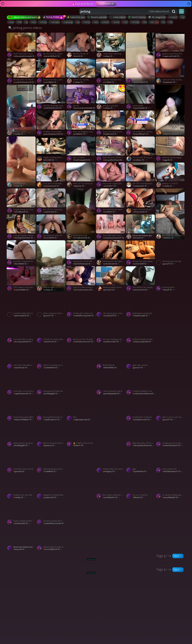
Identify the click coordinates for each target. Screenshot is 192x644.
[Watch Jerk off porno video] (81, 98)
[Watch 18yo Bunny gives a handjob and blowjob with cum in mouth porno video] (111, 305)
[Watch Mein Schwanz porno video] (81, 149)
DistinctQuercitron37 (84, 342)
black (33, 22)
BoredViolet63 (22, 524)
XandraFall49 (140, 264)
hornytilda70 (111, 316)
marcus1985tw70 (52, 549)
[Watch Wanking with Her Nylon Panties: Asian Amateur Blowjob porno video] (111, 253)
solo (144, 22)
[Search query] (123, 11)
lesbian (105, 22)
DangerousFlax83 (172, 56)
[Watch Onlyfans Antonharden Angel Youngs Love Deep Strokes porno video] (51, 123)
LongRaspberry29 (82, 420)
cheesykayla (170, 82)
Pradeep (79, 82)
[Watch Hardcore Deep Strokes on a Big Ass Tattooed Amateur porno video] (170, 72)
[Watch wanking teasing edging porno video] (170, 149)
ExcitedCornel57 (112, 342)
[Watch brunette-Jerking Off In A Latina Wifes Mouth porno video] (51, 513)
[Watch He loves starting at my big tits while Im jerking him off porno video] (111, 331)
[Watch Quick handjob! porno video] (22, 162)
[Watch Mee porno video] (81, 409)
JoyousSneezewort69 (54, 134)
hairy (95, 22)
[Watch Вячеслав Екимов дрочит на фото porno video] (141, 227)
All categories (157, 17)
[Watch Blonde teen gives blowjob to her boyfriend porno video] (141, 253)
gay (77, 22)
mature (115, 22)
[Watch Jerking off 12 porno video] (170, 318)
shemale (135, 22)
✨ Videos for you (76, 17)
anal (182, 17)
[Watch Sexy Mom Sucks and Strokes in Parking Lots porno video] (22, 461)
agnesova (50, 446)
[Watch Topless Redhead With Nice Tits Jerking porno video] (22, 513)
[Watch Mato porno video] (141, 58)
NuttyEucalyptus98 (143, 342)
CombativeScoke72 (173, 446)
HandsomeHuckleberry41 (144, 394)
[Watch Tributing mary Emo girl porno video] (170, 253)
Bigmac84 (19, 472)
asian (11, 22)
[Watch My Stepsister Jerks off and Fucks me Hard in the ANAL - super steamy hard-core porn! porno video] (51, 227)
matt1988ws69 (22, 212)
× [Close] (189, 4)
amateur (173, 17)
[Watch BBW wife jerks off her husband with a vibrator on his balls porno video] (111, 149)
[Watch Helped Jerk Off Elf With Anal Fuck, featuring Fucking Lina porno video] (81, 253)
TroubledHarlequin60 (85, 316)
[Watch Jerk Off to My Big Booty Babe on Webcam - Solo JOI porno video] (141, 175)
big (26, 22)
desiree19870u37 (52, 56)
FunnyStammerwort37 (114, 238)
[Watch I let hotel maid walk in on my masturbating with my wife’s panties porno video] (22, 357)
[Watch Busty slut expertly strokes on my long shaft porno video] (111, 123)
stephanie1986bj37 (24, 420)
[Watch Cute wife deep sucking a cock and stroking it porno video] (22, 331)
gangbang (67, 22)
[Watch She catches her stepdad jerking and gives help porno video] (141, 279)
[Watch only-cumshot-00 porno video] (170, 461)
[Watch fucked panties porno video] (170, 279)
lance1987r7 (110, 186)
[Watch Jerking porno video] (111, 422)
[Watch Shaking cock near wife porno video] (22, 487)
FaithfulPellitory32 (53, 108)
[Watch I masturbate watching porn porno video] (111, 46)
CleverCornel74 (141, 82)
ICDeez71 (79, 446)
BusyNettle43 (140, 472)
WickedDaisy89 (141, 316)
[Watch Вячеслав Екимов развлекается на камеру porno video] (22, 539)
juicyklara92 (51, 498)
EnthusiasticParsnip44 (25, 56)
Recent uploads (97, 17)
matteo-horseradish (173, 134)
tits (163, 22)
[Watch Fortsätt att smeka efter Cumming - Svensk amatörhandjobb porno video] (51, 331)
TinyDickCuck (21, 368)
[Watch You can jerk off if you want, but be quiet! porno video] (141, 149)
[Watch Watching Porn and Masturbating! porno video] (170, 214)
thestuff (169, 290)
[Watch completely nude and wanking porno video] (81, 474)
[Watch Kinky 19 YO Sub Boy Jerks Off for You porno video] (81, 175)
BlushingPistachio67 (24, 238)
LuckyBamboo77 (52, 420)
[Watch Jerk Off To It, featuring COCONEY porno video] (51, 201)
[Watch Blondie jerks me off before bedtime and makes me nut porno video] (22, 72)
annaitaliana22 (52, 186)
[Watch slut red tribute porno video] (170, 370)
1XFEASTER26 (110, 368)
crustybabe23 (141, 186)
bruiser (18, 186)
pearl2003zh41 (111, 498)
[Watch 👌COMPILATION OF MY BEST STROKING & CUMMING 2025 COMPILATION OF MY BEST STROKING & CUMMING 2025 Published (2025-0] (81, 435)
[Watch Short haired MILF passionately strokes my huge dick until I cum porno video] (22, 46)
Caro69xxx (140, 160)
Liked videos (117, 17)
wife (170, 22)
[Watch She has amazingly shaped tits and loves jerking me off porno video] (51, 98)
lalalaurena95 (141, 212)
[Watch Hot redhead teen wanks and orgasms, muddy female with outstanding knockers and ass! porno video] (111, 201)
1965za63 (139, 498)
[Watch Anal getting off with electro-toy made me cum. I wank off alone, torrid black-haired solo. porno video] (51, 383)
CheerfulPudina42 (83, 264)
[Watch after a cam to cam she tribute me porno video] (170, 409)
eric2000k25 (50, 472)
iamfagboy (110, 472)
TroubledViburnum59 (54, 524)
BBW (19, 22)
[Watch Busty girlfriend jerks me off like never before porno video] (51, 409)
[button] (182, 11)
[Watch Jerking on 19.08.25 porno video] (170, 175)
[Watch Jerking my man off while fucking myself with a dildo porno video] (81, 331)
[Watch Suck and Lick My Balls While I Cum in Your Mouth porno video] (51, 175)
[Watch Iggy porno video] (141, 461)
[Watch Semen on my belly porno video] (81, 72)
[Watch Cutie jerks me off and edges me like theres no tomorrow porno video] (22, 383)
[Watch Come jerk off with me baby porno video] (81, 370)
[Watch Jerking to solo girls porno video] (111, 98)
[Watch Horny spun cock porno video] (81, 214)
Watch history (137, 17)
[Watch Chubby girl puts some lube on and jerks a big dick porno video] (170, 435)
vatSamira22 (51, 342)
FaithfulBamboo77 (172, 472)
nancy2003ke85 (171, 498)
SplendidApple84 (112, 394)
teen (152, 22)
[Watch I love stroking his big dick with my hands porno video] (111, 383)
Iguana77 (169, 264)
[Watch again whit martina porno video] (141, 357)
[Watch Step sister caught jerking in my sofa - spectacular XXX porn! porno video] (111, 175)
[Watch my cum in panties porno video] (141, 487)
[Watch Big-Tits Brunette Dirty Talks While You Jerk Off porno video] (51, 435)
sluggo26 (168, 160)
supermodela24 (22, 316)
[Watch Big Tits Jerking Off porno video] (81, 46)
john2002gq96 (51, 394)
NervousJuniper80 (23, 342)
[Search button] (174, 11)
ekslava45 (139, 238)
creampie (54, 22)
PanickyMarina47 (142, 420)
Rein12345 (50, 160)
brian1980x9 (51, 82)
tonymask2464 (142, 108)
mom (125, 22)
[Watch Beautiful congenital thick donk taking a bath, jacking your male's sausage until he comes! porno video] (22, 253)
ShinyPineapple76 (82, 160)
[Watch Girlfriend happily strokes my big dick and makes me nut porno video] (141, 331)
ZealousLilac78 (141, 290)
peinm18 (79, 56)
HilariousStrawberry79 (85, 290)
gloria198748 (51, 238)
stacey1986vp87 (141, 134)
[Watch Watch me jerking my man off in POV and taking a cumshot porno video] (51, 357)
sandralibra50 (111, 264)
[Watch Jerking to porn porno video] (22, 110)
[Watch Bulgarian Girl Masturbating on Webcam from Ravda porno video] (51, 487)
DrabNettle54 (51, 368)
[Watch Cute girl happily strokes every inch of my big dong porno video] (22, 227)
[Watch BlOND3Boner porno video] (111, 357)
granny (86, 22)
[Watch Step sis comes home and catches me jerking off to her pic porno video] (81, 279)
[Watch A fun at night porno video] (51, 266)
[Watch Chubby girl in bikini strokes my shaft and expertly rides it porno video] (81, 305)
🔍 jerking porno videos (25, 28)
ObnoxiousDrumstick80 (85, 108)
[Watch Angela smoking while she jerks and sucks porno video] (51, 149)
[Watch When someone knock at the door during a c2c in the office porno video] (51, 305)
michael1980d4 (22, 290)
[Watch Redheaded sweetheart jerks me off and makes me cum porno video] (141, 305)
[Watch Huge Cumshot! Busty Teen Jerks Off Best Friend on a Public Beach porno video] (141, 201)
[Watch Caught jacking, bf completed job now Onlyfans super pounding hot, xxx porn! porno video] (22, 201)
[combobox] (125, 11)
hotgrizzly (79, 186)
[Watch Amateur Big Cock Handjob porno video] (111, 461)
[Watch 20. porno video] (170, 110)
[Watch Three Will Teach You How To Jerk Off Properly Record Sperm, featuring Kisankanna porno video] (111, 227)
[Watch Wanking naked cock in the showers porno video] (111, 279)
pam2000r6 (110, 212)
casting (42, 22)
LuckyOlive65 (51, 212)
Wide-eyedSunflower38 (115, 160)
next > (178, 556)
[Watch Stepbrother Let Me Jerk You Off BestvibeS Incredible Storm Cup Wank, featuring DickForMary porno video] (141, 409)
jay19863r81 (80, 134)
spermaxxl (109, 290)
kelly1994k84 (21, 264)
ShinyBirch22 (111, 134)
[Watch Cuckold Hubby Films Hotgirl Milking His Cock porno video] (22, 305)
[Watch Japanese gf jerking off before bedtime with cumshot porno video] (170, 46)
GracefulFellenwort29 (25, 82)
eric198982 (109, 82)
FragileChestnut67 (24, 394)
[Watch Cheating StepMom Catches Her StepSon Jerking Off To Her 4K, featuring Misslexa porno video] (141, 383)
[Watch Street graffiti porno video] (141, 98)
